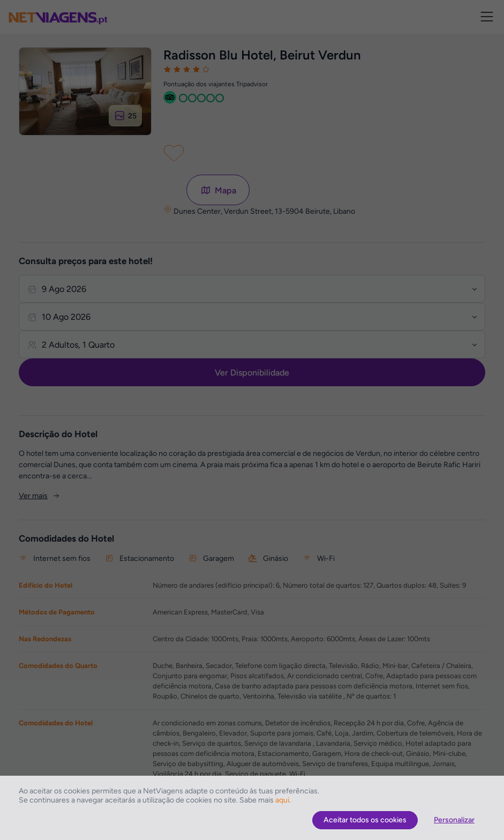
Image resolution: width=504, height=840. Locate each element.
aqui (282, 800)
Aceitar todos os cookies (365, 820)
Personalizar (454, 820)
